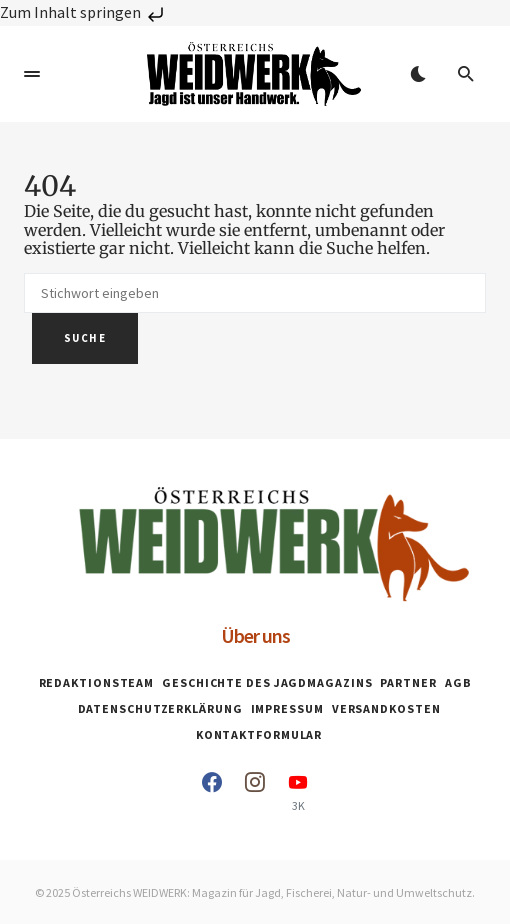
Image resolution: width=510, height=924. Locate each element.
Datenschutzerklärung (160, 708)
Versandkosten (386, 708)
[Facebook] (212, 792)
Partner (408, 682)
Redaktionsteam (97, 682)
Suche (85, 338)
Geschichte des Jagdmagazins (267, 682)
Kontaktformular (259, 734)
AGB (458, 682)
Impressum (287, 708)
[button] (32, 74)
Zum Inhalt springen (84, 12)
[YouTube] (298, 792)
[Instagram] (255, 792)
